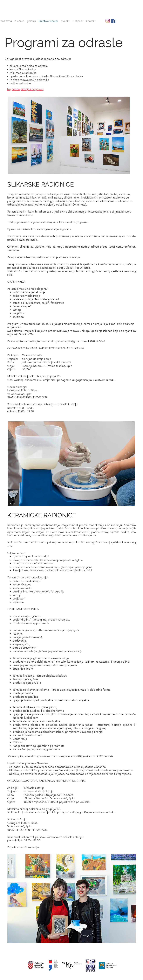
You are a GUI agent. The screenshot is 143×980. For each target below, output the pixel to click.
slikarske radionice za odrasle (29, 66)
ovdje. (35, 847)
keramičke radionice (23, 69)
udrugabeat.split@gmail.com (68, 341)
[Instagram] (108, 21)
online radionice (20, 83)
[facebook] (113, 21)
